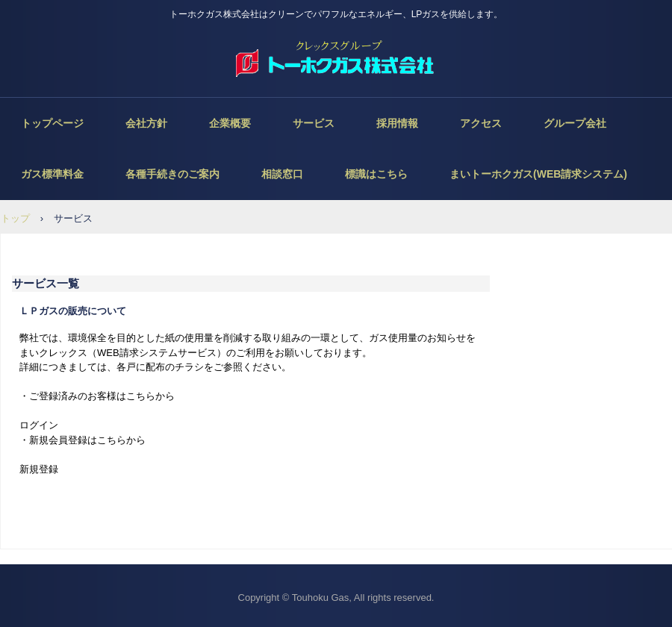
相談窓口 (282, 174)
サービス (314, 123)
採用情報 (397, 123)
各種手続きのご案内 (172, 174)
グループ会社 (575, 123)
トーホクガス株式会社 (336, 60)
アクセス (481, 123)
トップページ (52, 123)
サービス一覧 (46, 283)
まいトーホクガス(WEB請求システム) (538, 174)
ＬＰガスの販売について (73, 311)
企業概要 (230, 123)
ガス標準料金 (52, 174)
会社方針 (146, 123)
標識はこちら (376, 174)
